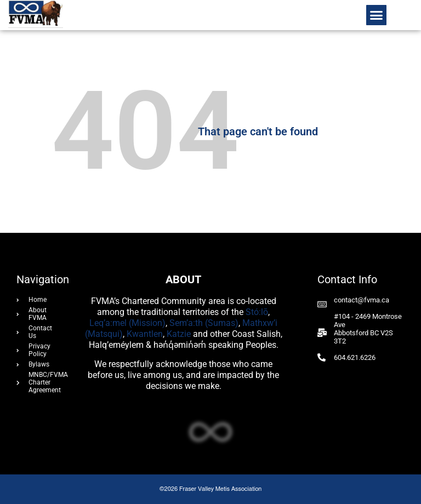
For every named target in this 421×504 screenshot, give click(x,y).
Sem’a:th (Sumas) (204, 323)
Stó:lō (257, 312)
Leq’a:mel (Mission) (127, 323)
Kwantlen (145, 334)
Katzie (179, 334)
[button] (377, 15)
